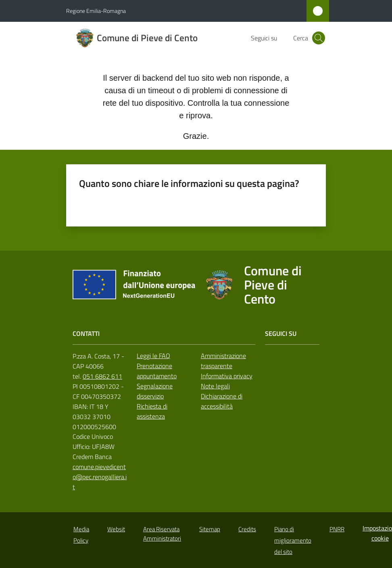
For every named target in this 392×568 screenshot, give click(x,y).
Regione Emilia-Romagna (96, 11)
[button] (319, 38)
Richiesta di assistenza (152, 411)
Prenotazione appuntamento (157, 371)
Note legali (215, 386)
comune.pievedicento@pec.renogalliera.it (100, 477)
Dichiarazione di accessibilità (222, 401)
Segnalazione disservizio (155, 391)
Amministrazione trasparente (223, 361)
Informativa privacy (227, 376)
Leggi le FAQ (153, 356)
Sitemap (210, 529)
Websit (116, 529)
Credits (247, 529)
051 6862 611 (102, 376)
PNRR (337, 529)
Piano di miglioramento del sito (293, 540)
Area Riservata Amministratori (162, 534)
